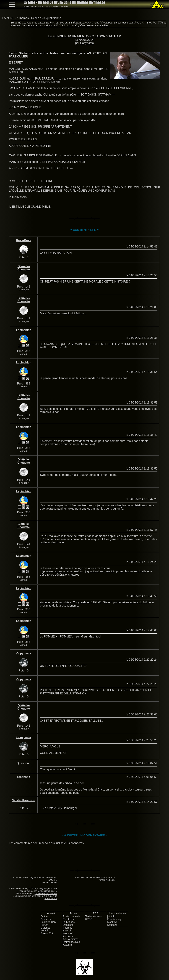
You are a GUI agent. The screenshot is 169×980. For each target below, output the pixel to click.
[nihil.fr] (111, 916)
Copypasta (87, 43)
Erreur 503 (47, 933)
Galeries (46, 928)
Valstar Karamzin (24, 800)
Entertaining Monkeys (114, 921)
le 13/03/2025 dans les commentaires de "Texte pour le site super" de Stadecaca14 (35, 896)
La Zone (64, 2)
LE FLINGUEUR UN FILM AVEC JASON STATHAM (85, 36)
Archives (68, 936)
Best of (67, 931)
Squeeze (112, 925)
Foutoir (45, 931)
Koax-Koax (24, 240)
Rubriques (69, 922)
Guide (44, 916)
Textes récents (93, 916)
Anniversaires (71, 939)
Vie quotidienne (51, 18)
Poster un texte (71, 916)
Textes (73, 913)
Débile (35, 18)
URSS (89, 919)
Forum (45, 925)
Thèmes (24, 18)
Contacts (46, 919)
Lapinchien (24, 330)
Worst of (68, 933)
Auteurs (67, 945)
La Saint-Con (48, 922)
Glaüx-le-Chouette (24, 268)
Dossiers (68, 925)
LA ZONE (8, 18)
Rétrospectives (71, 942)
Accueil (51, 913)
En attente (69, 919)
